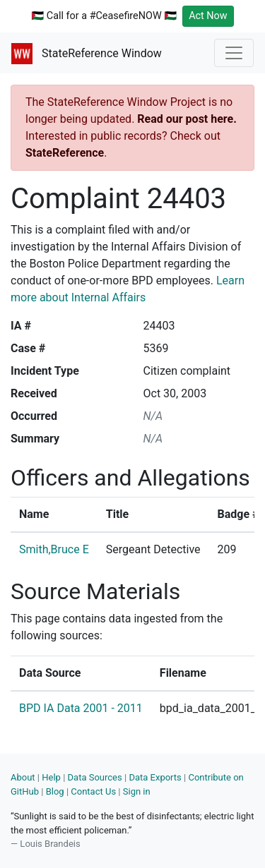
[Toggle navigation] (234, 53)
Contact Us (93, 791)
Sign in (137, 791)
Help (51, 777)
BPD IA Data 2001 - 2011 (81, 708)
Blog (55, 791)
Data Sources (95, 777)
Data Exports (155, 777)
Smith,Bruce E (54, 549)
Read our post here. (187, 119)
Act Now (208, 16)
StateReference (65, 153)
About (23, 777)
